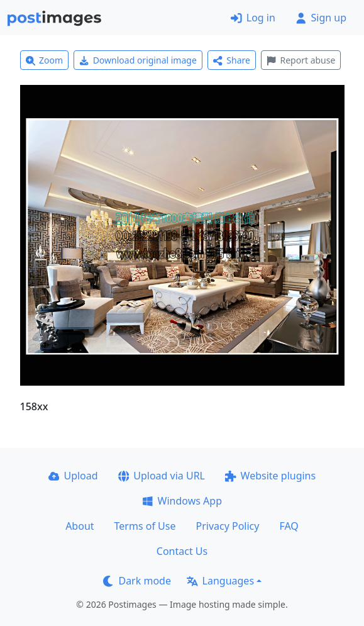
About (80, 526)
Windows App (182, 501)
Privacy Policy (227, 526)
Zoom (45, 60)
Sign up (321, 18)
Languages (220, 581)
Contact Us (182, 551)
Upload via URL (162, 476)
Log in (253, 18)
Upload (73, 476)
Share (232, 60)
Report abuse (301, 60)
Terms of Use (145, 526)
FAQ (289, 526)
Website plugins (270, 476)
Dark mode (137, 581)
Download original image (138, 60)
